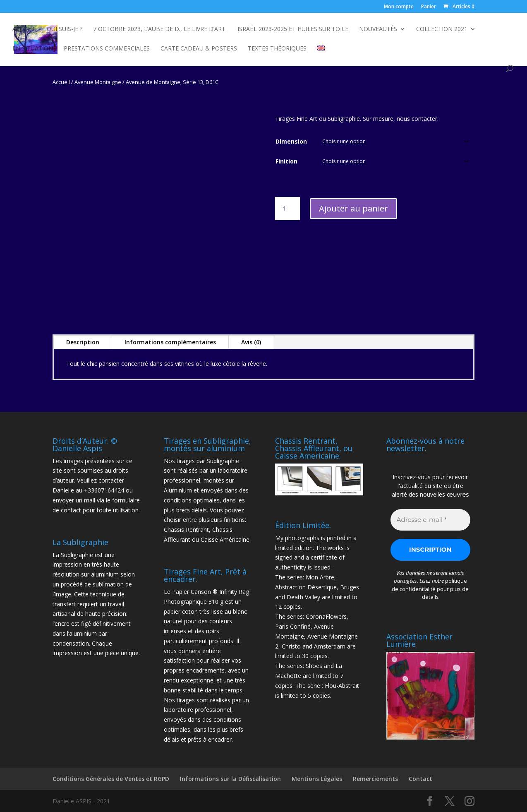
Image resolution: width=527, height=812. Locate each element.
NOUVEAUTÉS (378, 29)
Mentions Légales (317, 779)
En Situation (33, 49)
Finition (286, 161)
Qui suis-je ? (65, 29)
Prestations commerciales (107, 49)
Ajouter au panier (353, 208)
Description (83, 342)
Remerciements (375, 779)
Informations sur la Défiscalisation (230, 779)
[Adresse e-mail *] (430, 520)
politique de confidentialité (429, 585)
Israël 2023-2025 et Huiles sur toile (293, 29)
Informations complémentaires (170, 342)
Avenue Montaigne (98, 82)
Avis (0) (251, 342)
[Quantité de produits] (287, 209)
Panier (429, 7)
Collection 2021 (442, 29)
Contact (420, 779)
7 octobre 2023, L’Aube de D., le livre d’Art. (160, 29)
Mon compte (399, 7)
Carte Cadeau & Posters (199, 49)
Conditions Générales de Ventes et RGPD (111, 779)
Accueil (24, 29)
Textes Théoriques (277, 49)
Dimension (291, 141)
